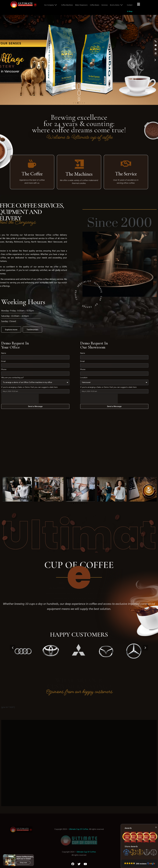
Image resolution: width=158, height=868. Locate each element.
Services (105, 5)
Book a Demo (117, 5)
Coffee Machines (67, 5)
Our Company (52, 5)
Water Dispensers (81, 5)
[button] (73, 103)
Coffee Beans (95, 5)
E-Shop (130, 11)
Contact (130, 5)
